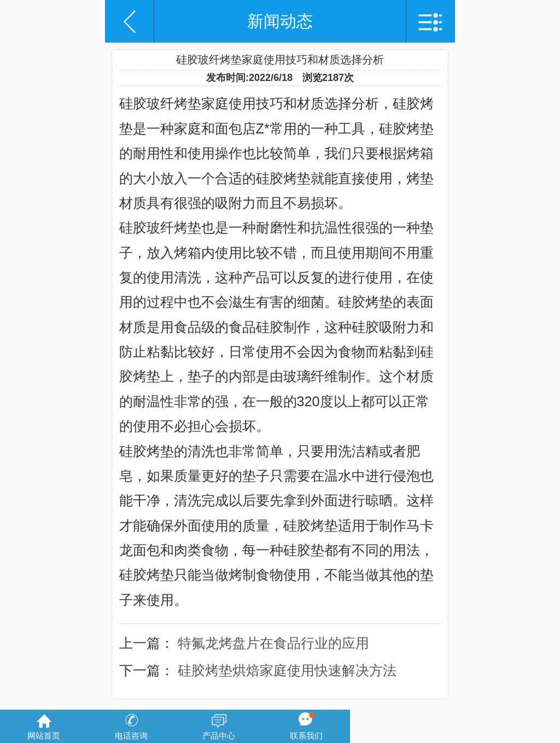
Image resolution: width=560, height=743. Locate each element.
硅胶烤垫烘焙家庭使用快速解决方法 (287, 670)
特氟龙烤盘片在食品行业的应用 (273, 643)
